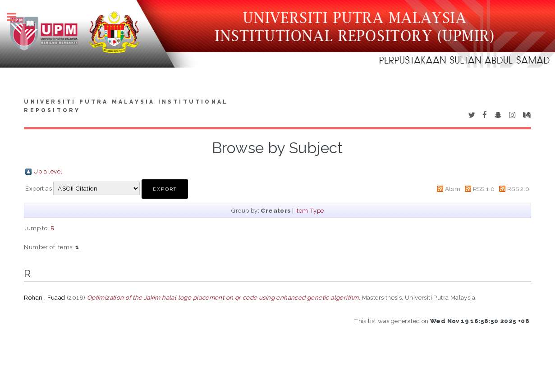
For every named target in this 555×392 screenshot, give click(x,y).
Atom (453, 189)
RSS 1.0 (484, 189)
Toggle (16, 17)
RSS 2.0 (518, 189)
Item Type (310, 210)
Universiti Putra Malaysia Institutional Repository (126, 106)
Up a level (48, 171)
